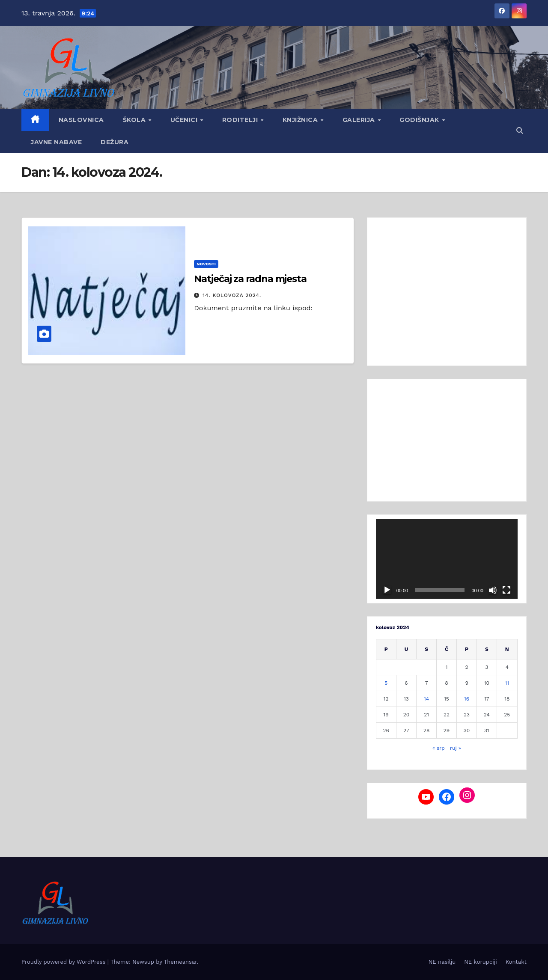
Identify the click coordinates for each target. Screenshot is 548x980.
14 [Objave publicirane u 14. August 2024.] (426, 699)
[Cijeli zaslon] (506, 590)
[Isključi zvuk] (493, 590)
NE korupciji (480, 962)
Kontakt (516, 962)
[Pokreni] (387, 590)
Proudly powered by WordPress (64, 962)
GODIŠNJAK (420, 120)
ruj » (456, 748)
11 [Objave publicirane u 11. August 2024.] (507, 683)
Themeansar (180, 962)
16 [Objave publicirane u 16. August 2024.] (467, 699)
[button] (520, 131)
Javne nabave (56, 142)
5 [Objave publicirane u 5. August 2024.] (386, 683)
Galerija (360, 120)
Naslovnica (81, 120)
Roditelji (241, 120)
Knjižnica (301, 120)
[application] (447, 559)
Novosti (206, 264)
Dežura (115, 142)
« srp (439, 748)
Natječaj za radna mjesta (250, 279)
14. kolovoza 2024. (232, 295)
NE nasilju (442, 962)
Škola (135, 120)
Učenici (185, 120)
